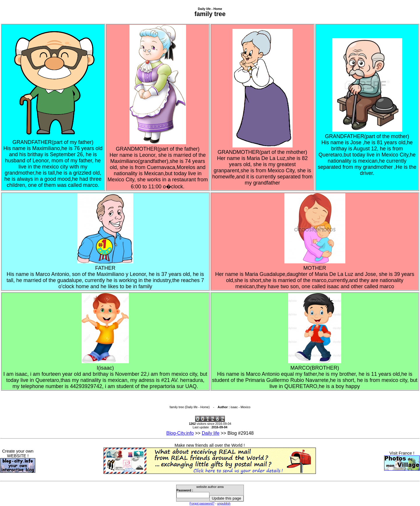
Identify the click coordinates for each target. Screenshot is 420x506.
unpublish (224, 503)
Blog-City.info (180, 433)
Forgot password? (202, 503)
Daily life (211, 433)
